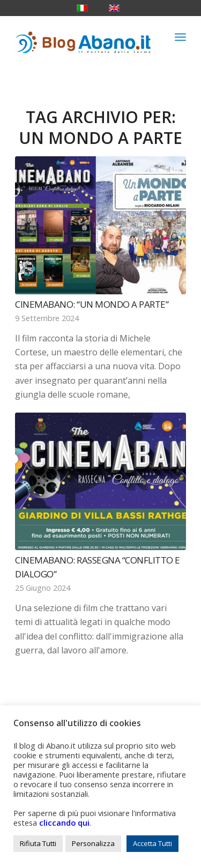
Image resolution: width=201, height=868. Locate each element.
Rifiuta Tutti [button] (38, 843)
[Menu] (180, 37)
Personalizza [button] (93, 843)
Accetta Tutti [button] (152, 843)
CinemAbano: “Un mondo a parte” (92, 304)
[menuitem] (180, 37)
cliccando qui (64, 823)
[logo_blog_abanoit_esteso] (83, 37)
